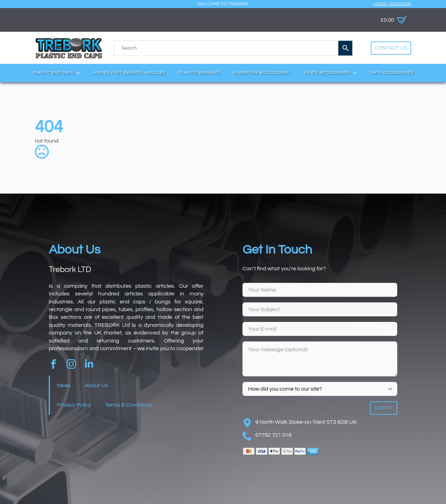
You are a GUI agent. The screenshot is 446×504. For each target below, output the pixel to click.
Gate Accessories (392, 73)
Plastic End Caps (53, 73)
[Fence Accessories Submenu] (357, 73)
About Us (96, 385)
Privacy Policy (74, 405)
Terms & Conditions (129, 405)
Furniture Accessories (262, 73)
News (64, 385)
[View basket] (394, 20)
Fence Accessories (327, 73)
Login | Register (392, 4)
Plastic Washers (199, 73)
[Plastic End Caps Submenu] (80, 73)
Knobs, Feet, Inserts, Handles (130, 73)
